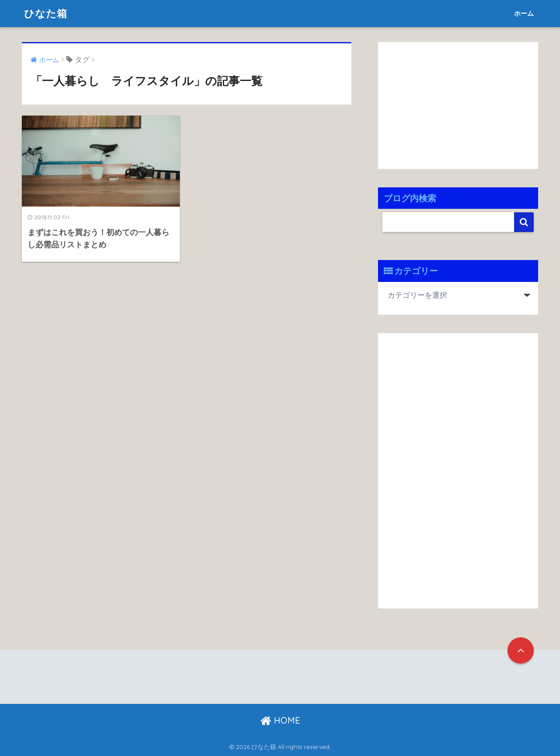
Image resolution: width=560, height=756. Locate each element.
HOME (280, 720)
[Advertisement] (451, 103)
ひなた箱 (46, 13)
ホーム (524, 13)
